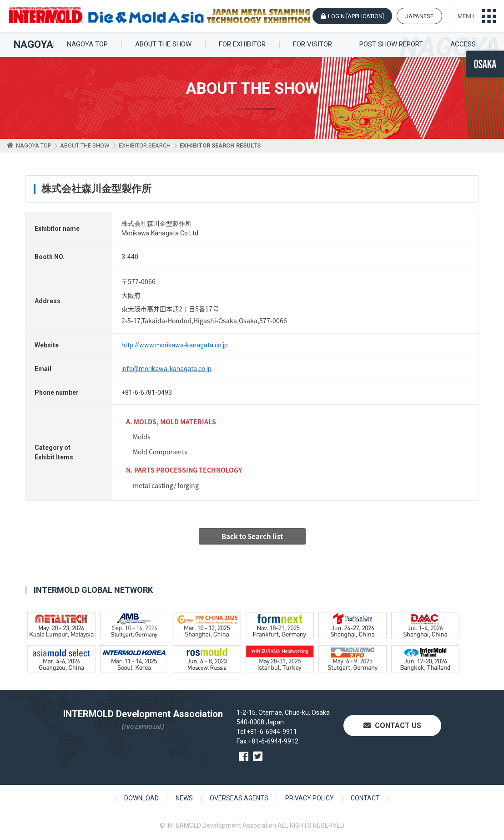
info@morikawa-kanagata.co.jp (166, 369)
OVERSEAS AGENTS (239, 798)
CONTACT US (392, 725)
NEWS (184, 798)
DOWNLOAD (141, 798)
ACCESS (463, 44)
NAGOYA (33, 45)
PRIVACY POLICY (310, 798)
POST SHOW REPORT (391, 44)
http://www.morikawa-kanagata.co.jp (175, 345)
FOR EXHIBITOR (242, 44)
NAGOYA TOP (87, 44)
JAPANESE (419, 16)
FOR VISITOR (312, 44)
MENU (466, 16)
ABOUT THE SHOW (163, 44)
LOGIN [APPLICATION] (356, 16)
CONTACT (365, 798)
